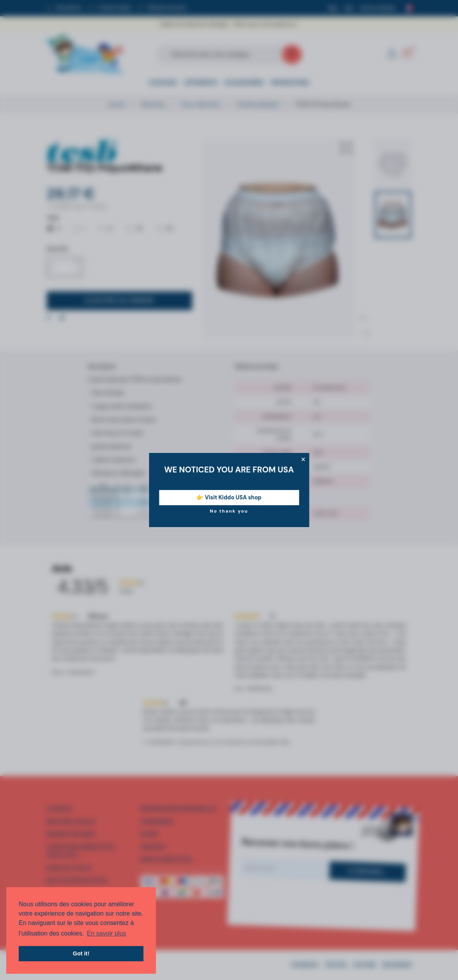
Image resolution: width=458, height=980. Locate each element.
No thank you (229, 511)
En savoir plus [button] (107, 933)
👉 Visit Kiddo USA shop (229, 497)
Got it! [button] (81, 953)
